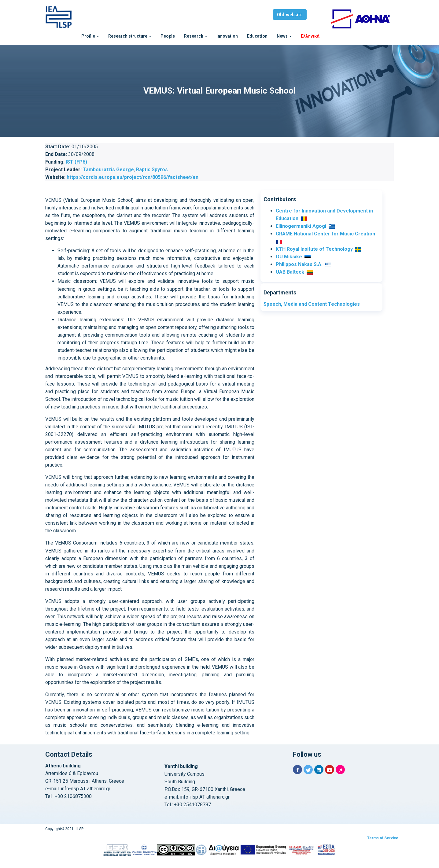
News (284, 36)
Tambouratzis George (108, 170)
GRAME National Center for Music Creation (325, 234)
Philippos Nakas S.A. (299, 264)
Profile (90, 36)
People (168, 36)
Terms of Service (383, 838)
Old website (290, 15)
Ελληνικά (310, 36)
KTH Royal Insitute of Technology (314, 249)
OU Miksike (289, 257)
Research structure (130, 36)
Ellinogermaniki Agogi (301, 226)
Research (196, 36)
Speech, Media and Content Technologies (312, 304)
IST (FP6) (76, 162)
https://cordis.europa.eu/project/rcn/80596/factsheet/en (133, 177)
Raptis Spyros (152, 170)
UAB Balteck (290, 272)
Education (257, 36)
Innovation (227, 36)
